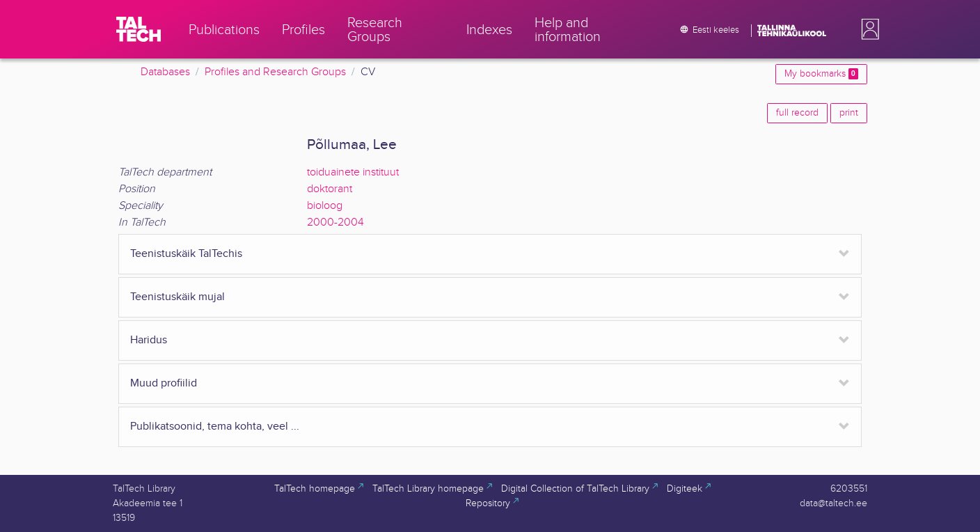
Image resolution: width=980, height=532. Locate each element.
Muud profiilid (164, 383)
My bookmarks (821, 74)
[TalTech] (139, 29)
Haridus (149, 340)
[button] (867, 29)
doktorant (330, 189)
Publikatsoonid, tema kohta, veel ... (215, 427)
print (849, 113)
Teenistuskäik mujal (177, 297)
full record (797, 113)
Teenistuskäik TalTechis (186, 254)
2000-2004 (335, 222)
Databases (165, 72)
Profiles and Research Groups (275, 72)
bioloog (325, 206)
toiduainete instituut (353, 172)
